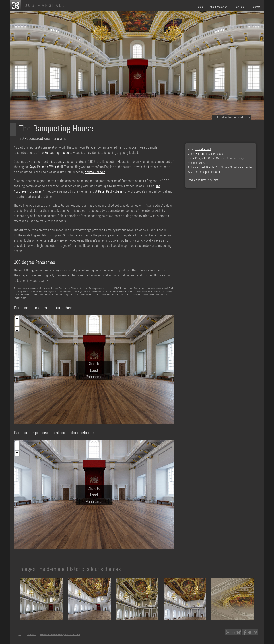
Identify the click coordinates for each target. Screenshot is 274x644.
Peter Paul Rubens (110, 191)
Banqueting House (57, 153)
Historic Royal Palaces (209, 154)
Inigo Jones (56, 162)
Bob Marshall (203, 149)
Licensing (32, 634)
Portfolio (240, 7)
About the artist (219, 7)
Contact (256, 7)
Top (20, 634)
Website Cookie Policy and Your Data (60, 634)
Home (200, 7)
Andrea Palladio (95, 172)
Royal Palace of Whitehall (46, 167)
